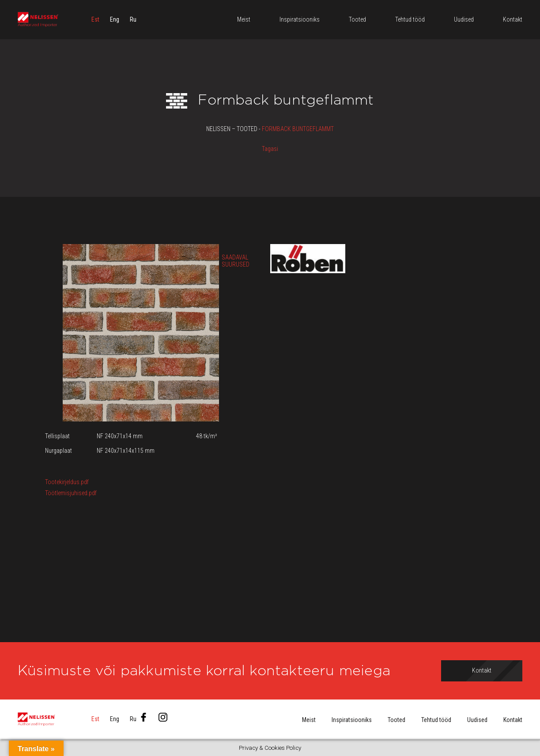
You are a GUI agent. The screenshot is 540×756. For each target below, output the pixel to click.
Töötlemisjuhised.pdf (71, 493)
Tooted (397, 720)
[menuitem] (95, 20)
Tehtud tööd (436, 720)
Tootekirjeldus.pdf (67, 482)
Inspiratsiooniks (352, 720)
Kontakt (513, 720)
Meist (309, 720)
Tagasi (270, 149)
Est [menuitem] (95, 20)
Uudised (477, 720)
